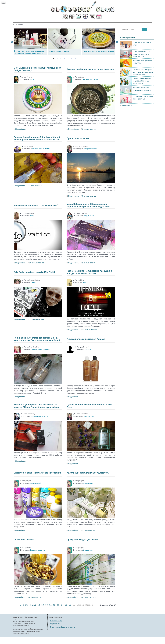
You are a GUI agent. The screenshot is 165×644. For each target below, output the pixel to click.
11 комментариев (37, 326)
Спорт (33, 222)
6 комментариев (89, 136)
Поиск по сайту (56, 627)
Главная (39, 24)
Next (117, 49)
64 (62, 612)
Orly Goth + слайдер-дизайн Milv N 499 (34, 279)
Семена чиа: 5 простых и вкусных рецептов (90, 76)
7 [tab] (75, 65)
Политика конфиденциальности (63, 634)
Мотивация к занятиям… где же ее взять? (36, 212)
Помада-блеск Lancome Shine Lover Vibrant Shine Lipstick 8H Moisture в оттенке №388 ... (37, 145)
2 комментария (89, 270)
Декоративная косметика (41, 155)
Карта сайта (55, 631)
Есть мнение (124, 24)
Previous (12, 49)
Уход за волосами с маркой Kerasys (86, 346)
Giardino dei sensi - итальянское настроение (37, 480)
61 (50, 612)
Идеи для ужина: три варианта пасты (99, 58)
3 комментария (36, 192)
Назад (33, 612)
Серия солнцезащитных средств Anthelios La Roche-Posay (142, 88)
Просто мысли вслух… (79, 145)
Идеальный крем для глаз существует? (88, 480)
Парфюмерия (89, 423)
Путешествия (92, 24)
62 (54, 612)
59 (43, 612)
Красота (51, 24)
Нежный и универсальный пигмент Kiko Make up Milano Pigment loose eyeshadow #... (37, 413)
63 (58, 612)
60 (47, 612)
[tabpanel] (65, 49)
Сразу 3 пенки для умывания (82, 546)
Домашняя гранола (24, 546)
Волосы (88, 356)
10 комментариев (37, 270)
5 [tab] (68, 65)
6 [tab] (72, 65)
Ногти (32, 86)
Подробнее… (21, 136)
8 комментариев (89, 203)
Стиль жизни (108, 24)
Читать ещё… (128, 112)
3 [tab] (61, 65)
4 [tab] (64, 65)
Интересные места (91, 155)
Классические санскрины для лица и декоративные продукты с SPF (143, 79)
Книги (85, 289)
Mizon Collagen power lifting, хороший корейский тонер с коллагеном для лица (88, 212)
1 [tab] (54, 65)
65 (66, 612)
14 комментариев (90, 336)
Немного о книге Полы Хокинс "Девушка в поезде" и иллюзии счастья (89, 279)
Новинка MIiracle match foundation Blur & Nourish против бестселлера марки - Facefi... (38, 346)
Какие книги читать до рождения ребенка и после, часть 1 (141, 61)
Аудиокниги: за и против (59, 58)
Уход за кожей (89, 222)
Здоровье (63, 24)
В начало (24, 612)
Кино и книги (77, 24)
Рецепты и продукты (91, 86)
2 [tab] (57, 65)
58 (39, 612)
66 (70, 612)
